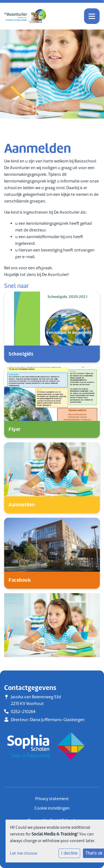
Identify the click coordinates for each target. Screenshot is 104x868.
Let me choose (24, 853)
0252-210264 (23, 712)
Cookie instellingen (52, 808)
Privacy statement (52, 799)
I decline (69, 853)
